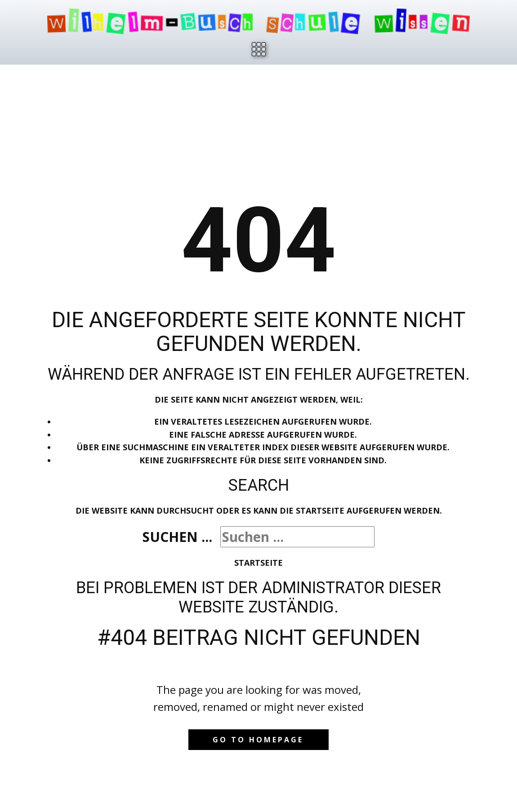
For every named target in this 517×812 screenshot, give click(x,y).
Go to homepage (258, 740)
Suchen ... (177, 537)
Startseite (258, 563)
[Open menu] (259, 49)
